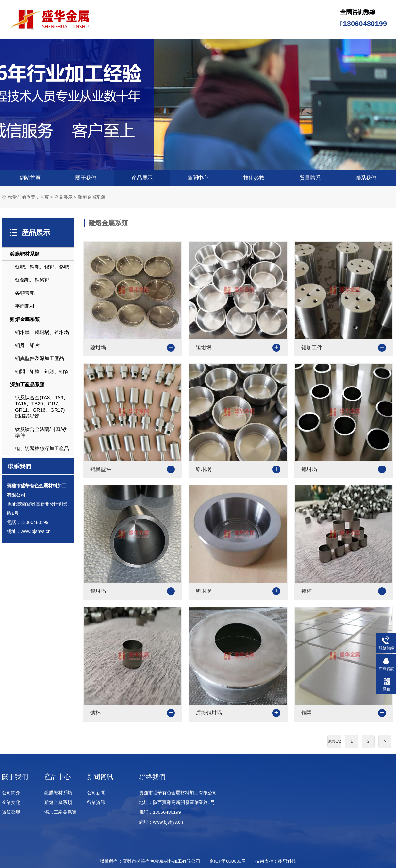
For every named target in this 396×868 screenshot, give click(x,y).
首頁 (44, 197)
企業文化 (11, 802)
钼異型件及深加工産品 (40, 358)
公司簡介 (11, 793)
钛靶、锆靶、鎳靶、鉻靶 (42, 267)
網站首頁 (30, 178)
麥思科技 (287, 861)
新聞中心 (198, 178)
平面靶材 (25, 306)
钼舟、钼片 (27, 345)
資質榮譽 (11, 812)
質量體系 (310, 178)
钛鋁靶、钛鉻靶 (32, 280)
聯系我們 (366, 178)
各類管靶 (25, 293)
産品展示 (142, 178)
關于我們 (86, 178)
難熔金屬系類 (91, 197)
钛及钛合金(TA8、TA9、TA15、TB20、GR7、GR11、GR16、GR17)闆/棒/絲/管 (42, 407)
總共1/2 (334, 741)
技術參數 (254, 178)
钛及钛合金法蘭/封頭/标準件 (41, 432)
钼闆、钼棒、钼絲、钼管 (42, 371)
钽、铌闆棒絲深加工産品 (42, 448)
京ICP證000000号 (228, 861)
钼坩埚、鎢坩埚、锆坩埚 (42, 332)
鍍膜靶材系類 (25, 254)
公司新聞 (96, 793)
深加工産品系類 (27, 384)
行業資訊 (96, 802)
